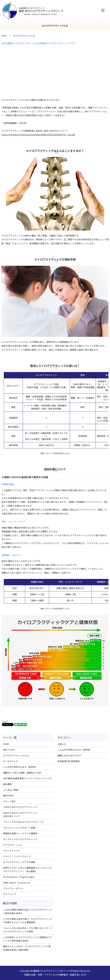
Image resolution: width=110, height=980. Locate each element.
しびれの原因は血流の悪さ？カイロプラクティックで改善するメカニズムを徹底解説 (28, 921)
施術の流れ (8, 795)
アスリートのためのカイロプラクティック (23, 822)
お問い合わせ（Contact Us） (17, 883)
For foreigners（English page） (19, 877)
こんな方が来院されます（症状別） (20, 767)
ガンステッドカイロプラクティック (20, 839)
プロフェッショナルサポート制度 (19, 828)
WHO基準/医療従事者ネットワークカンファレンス (27, 778)
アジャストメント (12, 851)
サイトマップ (10, 894)
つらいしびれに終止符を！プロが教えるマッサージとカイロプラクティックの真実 (28, 930)
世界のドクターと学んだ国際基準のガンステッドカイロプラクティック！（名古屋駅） (28, 870)
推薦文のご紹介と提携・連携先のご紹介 (22, 773)
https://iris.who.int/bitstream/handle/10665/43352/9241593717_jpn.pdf (38, 135)
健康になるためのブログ (69, 755)
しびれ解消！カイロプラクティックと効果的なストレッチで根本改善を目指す (28, 939)
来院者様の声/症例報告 (69, 761)
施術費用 (7, 784)
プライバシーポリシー (14, 888)
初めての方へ (10, 750)
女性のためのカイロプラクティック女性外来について (20, 814)
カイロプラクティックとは (16, 755)
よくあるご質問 (11, 790)
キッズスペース (10, 761)
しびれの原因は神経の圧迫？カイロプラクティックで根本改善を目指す (28, 911)
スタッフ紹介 (10, 801)
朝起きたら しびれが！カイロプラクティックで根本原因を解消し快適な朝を (27, 948)
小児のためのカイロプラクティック (20, 807)
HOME (4, 36)
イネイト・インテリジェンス (17, 856)
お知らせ (62, 744)
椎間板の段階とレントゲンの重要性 (20, 833)
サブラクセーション (13, 845)
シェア (5, 721)
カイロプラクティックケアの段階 (19, 862)
